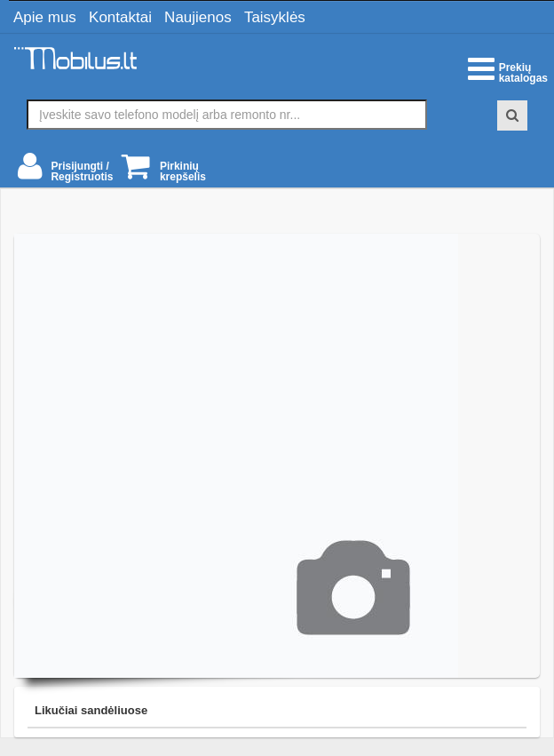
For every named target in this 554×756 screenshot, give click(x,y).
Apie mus (45, 17)
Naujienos (198, 17)
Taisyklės (275, 17)
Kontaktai (120, 17)
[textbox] (227, 115)
